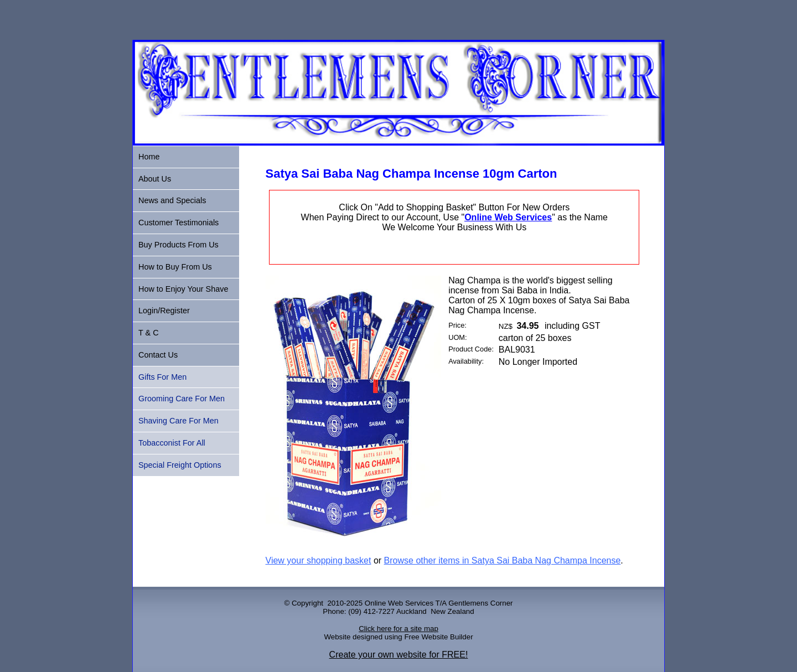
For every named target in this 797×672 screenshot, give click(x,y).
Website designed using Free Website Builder (398, 637)
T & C (149, 333)
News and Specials (172, 200)
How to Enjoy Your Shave (183, 289)
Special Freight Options (180, 465)
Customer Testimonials (178, 223)
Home (149, 157)
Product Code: (471, 349)
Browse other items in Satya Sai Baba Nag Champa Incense (503, 560)
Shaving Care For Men (178, 421)
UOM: (457, 337)
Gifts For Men (162, 377)
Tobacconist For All (172, 443)
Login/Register (164, 311)
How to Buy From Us (175, 267)
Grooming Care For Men (182, 399)
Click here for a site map (398, 629)
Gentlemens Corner (480, 603)
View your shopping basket (319, 560)
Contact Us (158, 355)
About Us (155, 179)
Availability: (466, 361)
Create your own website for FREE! (399, 655)
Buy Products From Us (178, 245)
